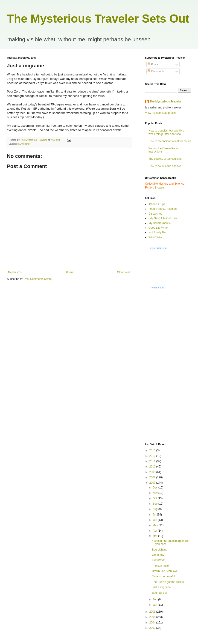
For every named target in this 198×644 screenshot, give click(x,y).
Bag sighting (160, 550)
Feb (155, 599)
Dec (156, 488)
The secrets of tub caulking (165, 159)
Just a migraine (161, 587)
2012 (153, 456)
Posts (153, 64)
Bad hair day (160, 593)
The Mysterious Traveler (165, 102)
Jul (155, 515)
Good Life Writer (159, 228)
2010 (153, 467)
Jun (155, 520)
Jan (155, 605)
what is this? (159, 288)
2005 (153, 617)
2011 (153, 461)
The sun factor (161, 566)
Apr (155, 531)
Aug (156, 509)
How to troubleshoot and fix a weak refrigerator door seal (166, 132)
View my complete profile (160, 113)
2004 (153, 623)
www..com (158, 248)
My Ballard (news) (160, 223)
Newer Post (15, 272)
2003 (153, 628)
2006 (153, 612)
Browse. (160, 188)
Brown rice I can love (165, 571)
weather (26, 144)
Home (70, 272)
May (156, 525)
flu (19, 144)
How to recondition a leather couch (170, 141)
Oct (155, 498)
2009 (153, 472)
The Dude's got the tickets (168, 582)
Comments (156, 71)
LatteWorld (159, 560)
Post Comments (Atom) (38, 279)
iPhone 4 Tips (157, 204)
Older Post (124, 272)
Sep (156, 504)
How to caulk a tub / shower (165, 166)
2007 (153, 483)
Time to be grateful (163, 576)
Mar (155, 536)
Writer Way (155, 237)
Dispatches (155, 214)
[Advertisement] (165, 365)
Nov (156, 493)
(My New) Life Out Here (163, 218)
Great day (158, 555)
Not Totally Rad (158, 232)
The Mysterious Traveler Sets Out (98, 19)
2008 (153, 477)
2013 (153, 450)
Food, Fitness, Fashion (163, 209)
